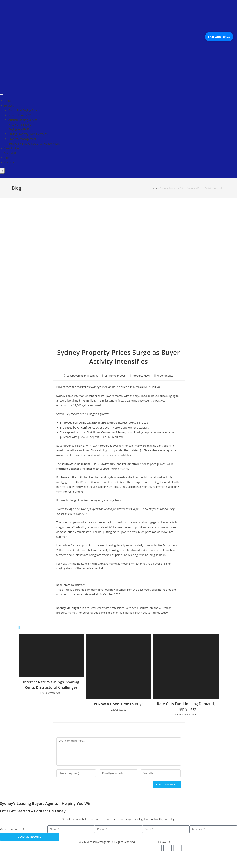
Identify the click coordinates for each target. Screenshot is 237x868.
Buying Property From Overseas (28, 134)
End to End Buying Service (24, 110)
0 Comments (165, 376)
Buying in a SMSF (19, 129)
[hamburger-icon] (2, 94)
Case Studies (12, 148)
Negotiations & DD (20, 115)
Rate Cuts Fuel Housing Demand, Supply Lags (186, 706)
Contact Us (10, 153)
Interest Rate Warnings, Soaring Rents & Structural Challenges (51, 685)
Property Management (22, 139)
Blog (7, 158)
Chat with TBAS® (219, 37)
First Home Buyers (20, 125)
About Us (9, 162)
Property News (141, 376)
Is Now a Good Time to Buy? (118, 704)
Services (9, 105)
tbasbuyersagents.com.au (83, 376)
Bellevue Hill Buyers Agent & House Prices (34, 144)
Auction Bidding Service (23, 120)
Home (8, 101)
